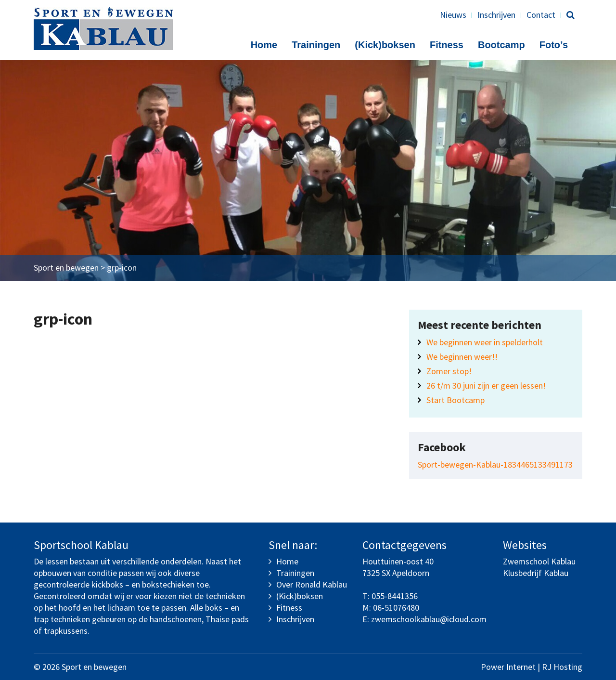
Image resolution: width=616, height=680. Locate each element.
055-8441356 (395, 596)
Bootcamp (501, 45)
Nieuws (453, 15)
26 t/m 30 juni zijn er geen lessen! (486, 386)
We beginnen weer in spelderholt (485, 342)
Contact (541, 15)
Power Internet (508, 667)
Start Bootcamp (456, 400)
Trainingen (316, 45)
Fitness (447, 45)
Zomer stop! (449, 371)
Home (264, 45)
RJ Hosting (562, 667)
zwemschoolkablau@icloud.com (429, 619)
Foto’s (554, 45)
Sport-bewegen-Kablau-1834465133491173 (495, 464)
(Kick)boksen (385, 45)
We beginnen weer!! (462, 357)
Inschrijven (496, 15)
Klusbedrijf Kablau (536, 573)
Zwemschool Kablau (539, 561)
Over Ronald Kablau (312, 584)
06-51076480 (396, 608)
